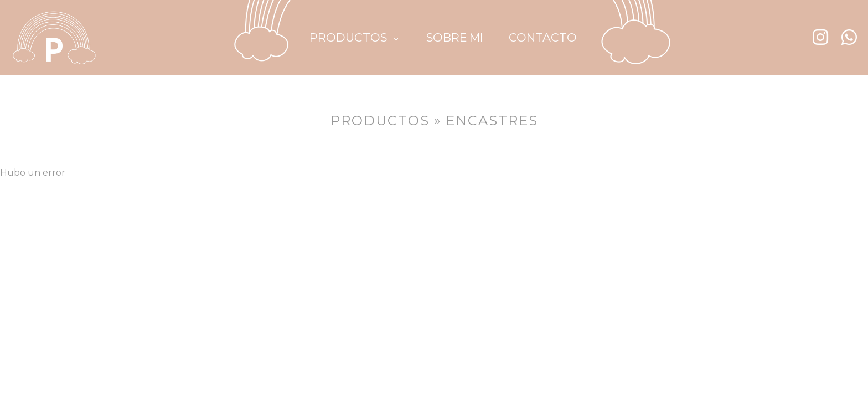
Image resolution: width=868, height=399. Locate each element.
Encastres (492, 121)
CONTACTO (543, 37)
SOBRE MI (455, 37)
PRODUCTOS (354, 37)
